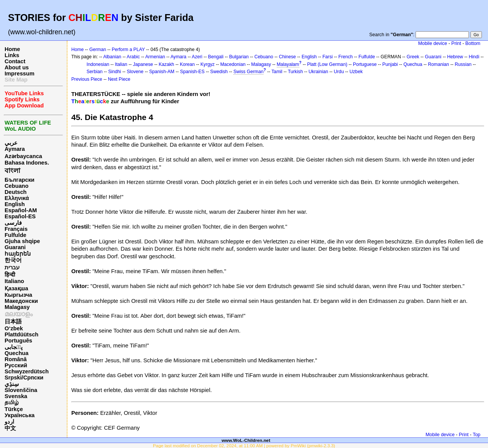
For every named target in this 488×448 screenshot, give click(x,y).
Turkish (295, 72)
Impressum (19, 74)
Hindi (474, 57)
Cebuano (17, 186)
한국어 (13, 260)
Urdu (339, 72)
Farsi (328, 57)
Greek (413, 57)
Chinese (287, 57)
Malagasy (17, 307)
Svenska (16, 396)
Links (12, 55)
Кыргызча (18, 295)
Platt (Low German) (327, 64)
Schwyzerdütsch (27, 371)
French (346, 57)
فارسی (13, 223)
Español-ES (20, 216)
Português (18, 341)
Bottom (473, 43)
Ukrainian (318, 72)
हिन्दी (10, 275)
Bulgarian (239, 57)
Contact (15, 61)
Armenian (155, 57)
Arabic (133, 57)
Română (16, 359)
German (98, 50)
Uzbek (356, 72)
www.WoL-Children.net (246, 440)
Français (16, 229)
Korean (187, 64)
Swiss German (248, 72)
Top (477, 435)
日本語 (13, 322)
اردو (9, 422)
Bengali (216, 57)
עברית (12, 267)
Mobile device (433, 43)
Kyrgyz (208, 64)
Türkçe (14, 409)
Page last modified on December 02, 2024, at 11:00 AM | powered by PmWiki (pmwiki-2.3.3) (244, 446)
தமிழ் (12, 402)
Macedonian (233, 64)
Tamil (277, 72)
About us (17, 67)
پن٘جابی (14, 347)
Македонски (21, 301)
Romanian (438, 64)
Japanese (143, 64)
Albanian (112, 57)
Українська (20, 415)
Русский (16, 365)
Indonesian (98, 64)
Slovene (135, 72)
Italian (121, 64)
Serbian (95, 72)
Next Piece (119, 79)
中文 (10, 428)
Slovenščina (21, 390)
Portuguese (365, 64)
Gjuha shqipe (22, 241)
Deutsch (16, 192)
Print (456, 43)
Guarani (15, 247)
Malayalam (288, 64)
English (15, 204)
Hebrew (455, 57)
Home (12, 49)
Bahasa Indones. (27, 163)
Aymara (15, 149)
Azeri (197, 57)
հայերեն (18, 254)
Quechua (17, 353)
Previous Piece (87, 79)
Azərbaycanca (23, 156)
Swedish (219, 72)
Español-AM (21, 210)
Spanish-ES (192, 72)
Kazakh (166, 64)
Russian (463, 64)
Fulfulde (15, 235)
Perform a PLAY (128, 50)
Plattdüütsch (22, 334)
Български (19, 180)
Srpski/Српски (24, 378)
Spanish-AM (162, 72)
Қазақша (16, 288)
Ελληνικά (17, 198)
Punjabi (390, 64)
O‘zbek (14, 328)
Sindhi (115, 72)
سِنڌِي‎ (12, 384)
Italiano (14, 281)
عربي (11, 143)
